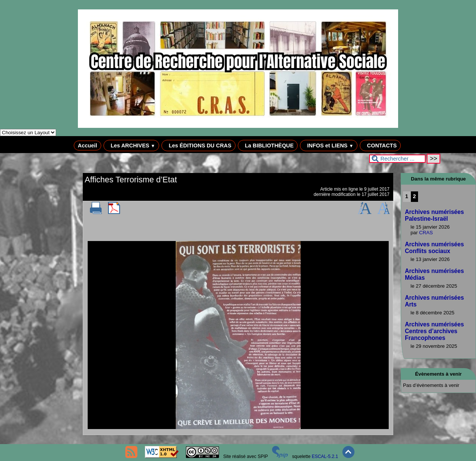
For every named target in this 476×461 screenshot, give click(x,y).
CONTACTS (380, 146)
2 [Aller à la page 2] (414, 196)
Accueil (87, 146)
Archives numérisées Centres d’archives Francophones (434, 331)
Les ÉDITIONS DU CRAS (198, 146)
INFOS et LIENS (329, 146)
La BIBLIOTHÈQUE (268, 146)
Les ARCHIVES (132, 146)
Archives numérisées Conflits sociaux (434, 248)
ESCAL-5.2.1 (325, 456)
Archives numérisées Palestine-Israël (434, 215)
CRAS (426, 233)
